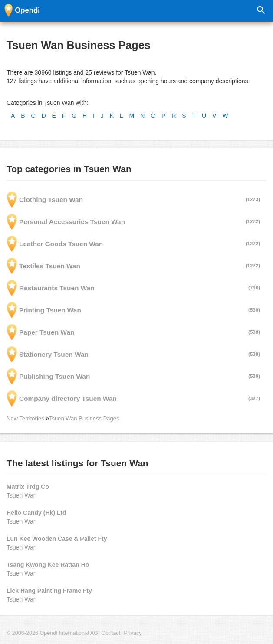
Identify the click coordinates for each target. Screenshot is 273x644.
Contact (111, 633)
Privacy (133, 633)
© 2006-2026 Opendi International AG (52, 633)
